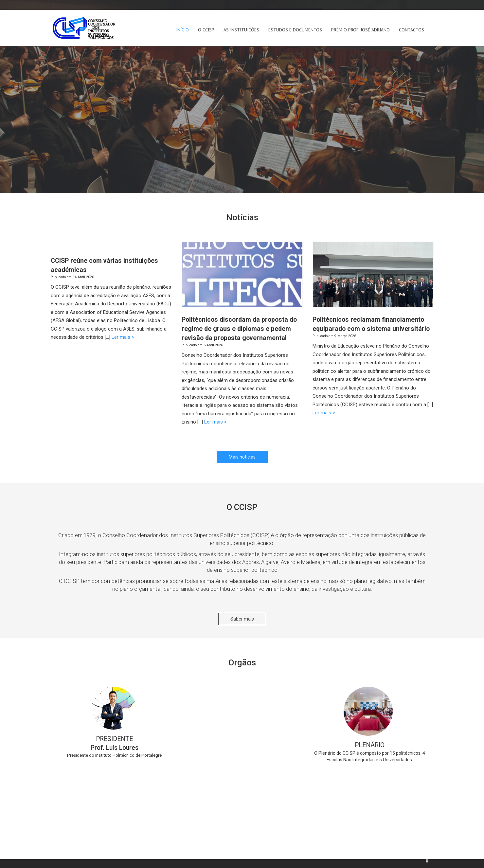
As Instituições (241, 30)
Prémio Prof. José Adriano (360, 30)
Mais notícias (242, 457)
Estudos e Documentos (295, 30)
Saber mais (242, 619)
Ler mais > (123, 337)
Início (182, 30)
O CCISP (206, 30)
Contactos (412, 30)
